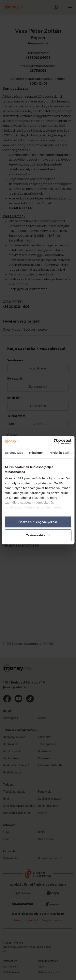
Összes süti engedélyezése (38, 522)
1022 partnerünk (29, 478)
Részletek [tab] (36, 453)
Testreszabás (38, 535)
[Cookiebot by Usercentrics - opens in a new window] (54, 441)
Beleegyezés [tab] (14, 453)
